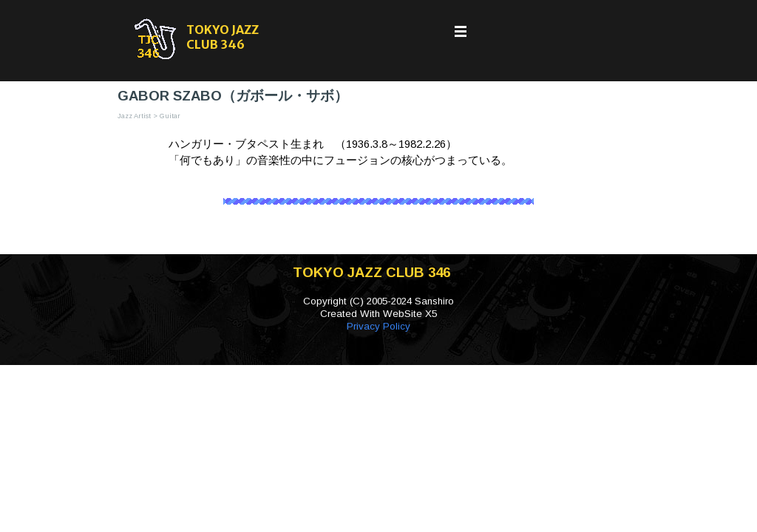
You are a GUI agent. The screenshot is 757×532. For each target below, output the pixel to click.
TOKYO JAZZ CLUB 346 (224, 37)
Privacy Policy (378, 326)
